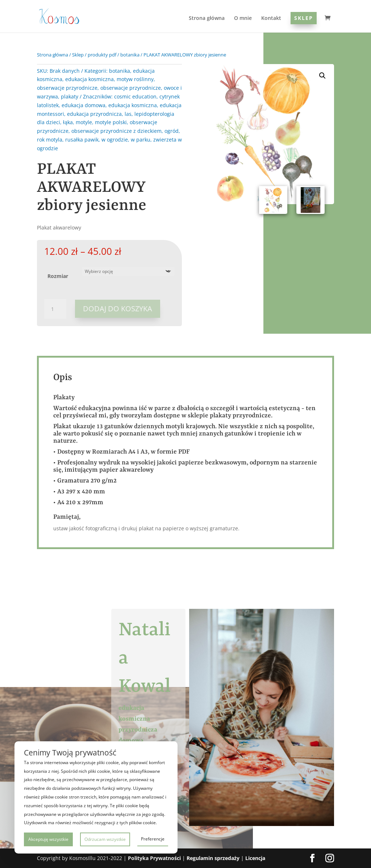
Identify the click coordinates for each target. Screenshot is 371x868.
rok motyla (50, 140)
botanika (130, 55)
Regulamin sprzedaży (213, 858)
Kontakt (271, 18)
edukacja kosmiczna (89, 79)
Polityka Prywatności (154, 858)
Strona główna (207, 18)
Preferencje (153, 839)
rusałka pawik (82, 140)
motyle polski (111, 122)
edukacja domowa (84, 105)
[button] (322, 76)
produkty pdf (102, 55)
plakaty (70, 96)
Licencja (255, 858)
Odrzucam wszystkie (105, 839)
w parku (141, 140)
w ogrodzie (115, 140)
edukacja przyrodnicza (94, 114)
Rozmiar (58, 276)
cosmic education (135, 96)
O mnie (243, 18)
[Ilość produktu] (55, 309)
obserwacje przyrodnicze (67, 88)
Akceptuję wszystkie (48, 839)
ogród (172, 131)
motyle (84, 122)
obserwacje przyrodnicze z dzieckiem (116, 131)
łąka (68, 122)
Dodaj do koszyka (118, 309)
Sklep (304, 18)
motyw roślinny (135, 79)
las (128, 114)
